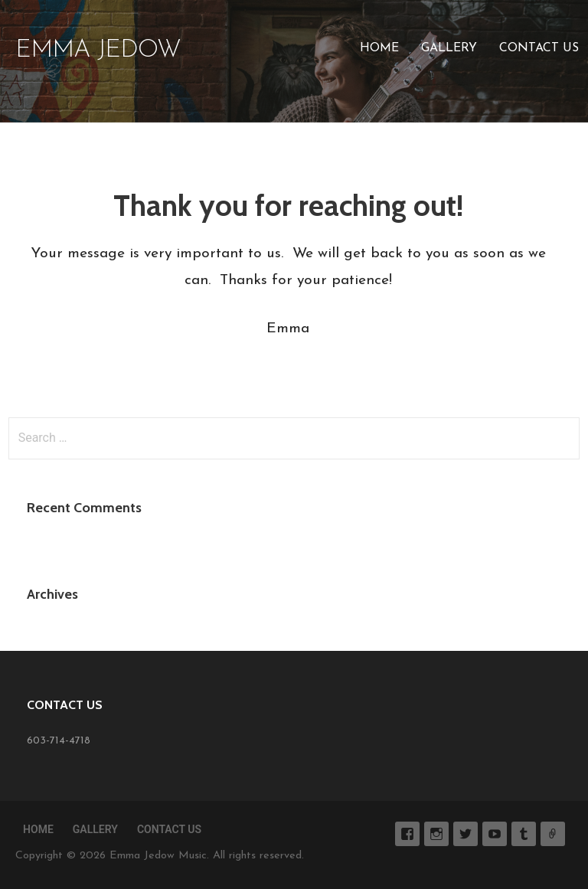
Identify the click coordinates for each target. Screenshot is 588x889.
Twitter (465, 834)
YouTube (495, 834)
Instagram (436, 834)
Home (379, 48)
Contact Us (539, 48)
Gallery (449, 48)
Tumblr (524, 834)
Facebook (407, 834)
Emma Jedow (98, 51)
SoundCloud (553, 834)
